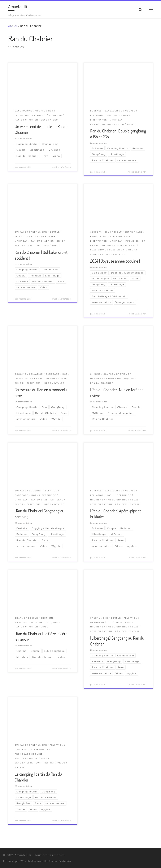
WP (23, 861)
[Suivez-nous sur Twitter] (141, 856)
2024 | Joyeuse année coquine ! (115, 261)
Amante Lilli (25, 167)
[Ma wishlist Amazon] (151, 856)
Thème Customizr (60, 861)
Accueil (13, 26)
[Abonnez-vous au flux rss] (157, 856)
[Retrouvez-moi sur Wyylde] (146, 856)
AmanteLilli (23, 855)
